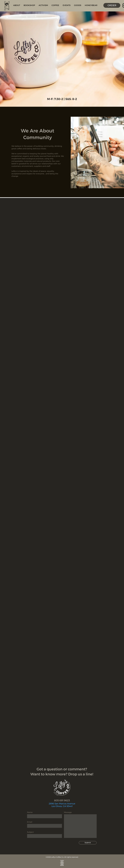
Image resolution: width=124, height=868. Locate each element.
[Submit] (88, 843)
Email (30, 822)
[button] (17, 5)
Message (68, 812)
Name (30, 812)
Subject (30, 832)
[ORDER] (112, 5)
